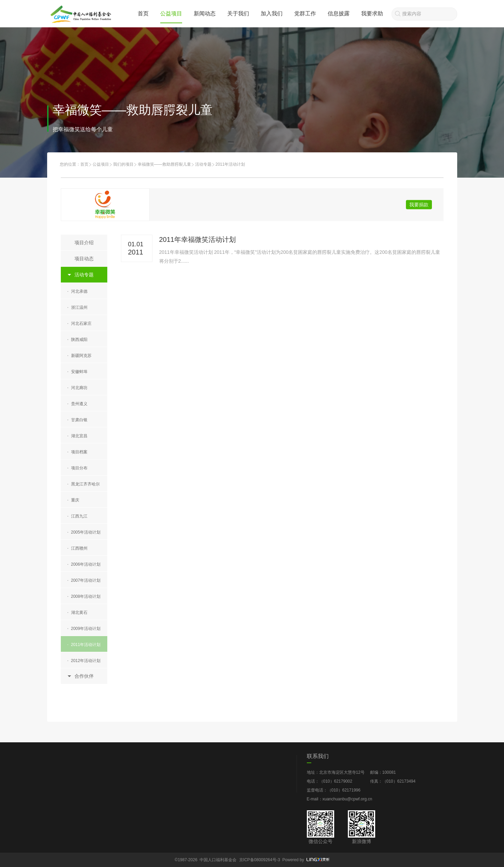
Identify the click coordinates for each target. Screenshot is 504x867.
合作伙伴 (84, 676)
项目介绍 (84, 243)
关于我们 (238, 13)
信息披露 (339, 13)
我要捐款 (419, 205)
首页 (143, 13)
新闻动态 (205, 13)
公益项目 (171, 13)
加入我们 (272, 13)
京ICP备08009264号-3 (260, 860)
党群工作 (305, 13)
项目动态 (84, 259)
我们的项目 (123, 164)
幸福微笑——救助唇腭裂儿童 (164, 164)
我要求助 (372, 13)
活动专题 (203, 164)
